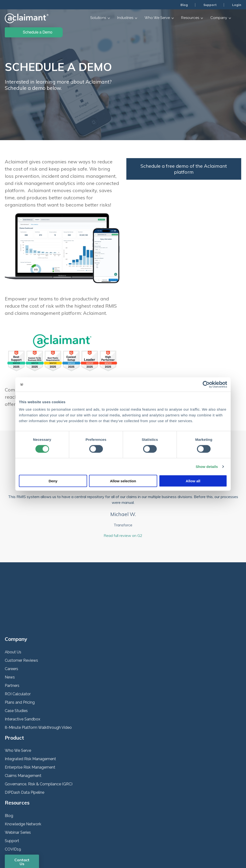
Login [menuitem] (236, 5)
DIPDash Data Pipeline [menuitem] (25, 747)
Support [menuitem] (209, 5)
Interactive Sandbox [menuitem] (22, 674)
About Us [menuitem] (13, 606)
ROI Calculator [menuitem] (18, 648)
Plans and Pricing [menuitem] (20, 657)
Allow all (193, 481)
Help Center (97, 845)
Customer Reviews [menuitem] (21, 615)
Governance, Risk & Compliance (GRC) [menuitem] (39, 739)
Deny (53, 481)
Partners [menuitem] (12, 640)
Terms (46, 845)
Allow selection (123, 481)
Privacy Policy (16, 845)
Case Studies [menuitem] (16, 665)
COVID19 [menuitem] (13, 804)
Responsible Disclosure (70, 845)
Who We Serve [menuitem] (18, 705)
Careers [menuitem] (11, 623)
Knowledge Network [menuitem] (23, 779)
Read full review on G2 (123, 535)
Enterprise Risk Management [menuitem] (30, 722)
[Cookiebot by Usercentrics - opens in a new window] (206, 384)
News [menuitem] (10, 632)
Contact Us (22, 816)
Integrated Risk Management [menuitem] (30, 714)
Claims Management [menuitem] (23, 730)
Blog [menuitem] (183, 5)
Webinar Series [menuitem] (18, 787)
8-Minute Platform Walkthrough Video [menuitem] (38, 682)
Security (34, 845)
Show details (207, 466)
